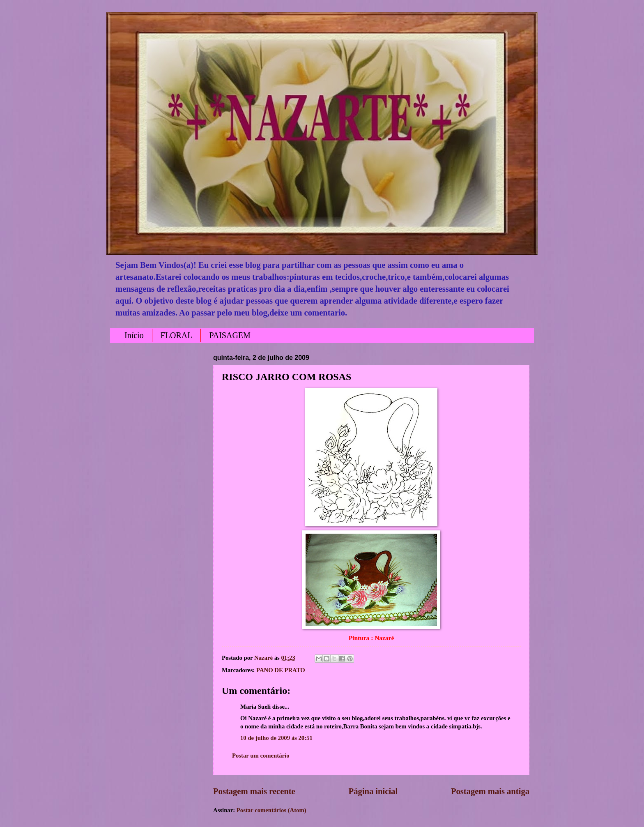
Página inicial (373, 791)
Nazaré (264, 658)
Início (134, 335)
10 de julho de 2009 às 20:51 (276, 738)
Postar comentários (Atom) (271, 810)
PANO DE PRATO (281, 670)
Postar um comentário (261, 756)
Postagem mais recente (254, 791)
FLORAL (177, 335)
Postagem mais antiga (490, 791)
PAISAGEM (230, 335)
